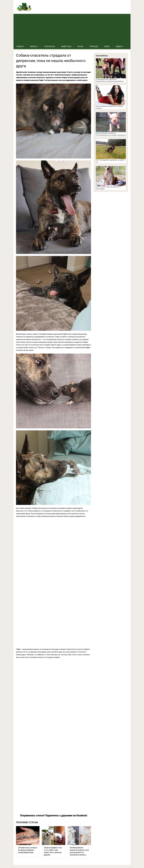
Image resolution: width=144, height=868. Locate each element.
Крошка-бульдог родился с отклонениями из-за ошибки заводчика (111, 134)
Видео (119, 46)
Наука (80, 46)
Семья (19, 46)
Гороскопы (50, 46)
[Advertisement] (72, 29)
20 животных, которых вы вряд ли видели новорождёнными (28, 850)
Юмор (107, 46)
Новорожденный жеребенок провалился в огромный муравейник (110, 80)
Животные (66, 46)
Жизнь (33, 46)
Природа (94, 46)
